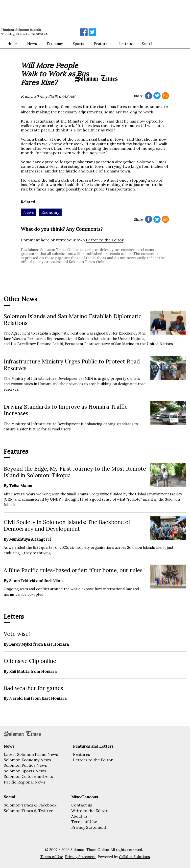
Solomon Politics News (25, 765)
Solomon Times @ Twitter (28, 811)
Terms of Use (84, 822)
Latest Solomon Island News (31, 754)
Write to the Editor (89, 811)
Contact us (82, 805)
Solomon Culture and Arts (28, 776)
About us (79, 816)
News (32, 44)
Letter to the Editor (105, 240)
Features (82, 754)
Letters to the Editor (93, 760)
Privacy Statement (89, 827)
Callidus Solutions (134, 857)
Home (12, 44)
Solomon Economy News (27, 760)
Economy (55, 44)
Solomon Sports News (25, 771)
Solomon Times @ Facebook (30, 805)
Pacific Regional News (24, 782)
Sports (78, 44)
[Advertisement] (71, 14)
